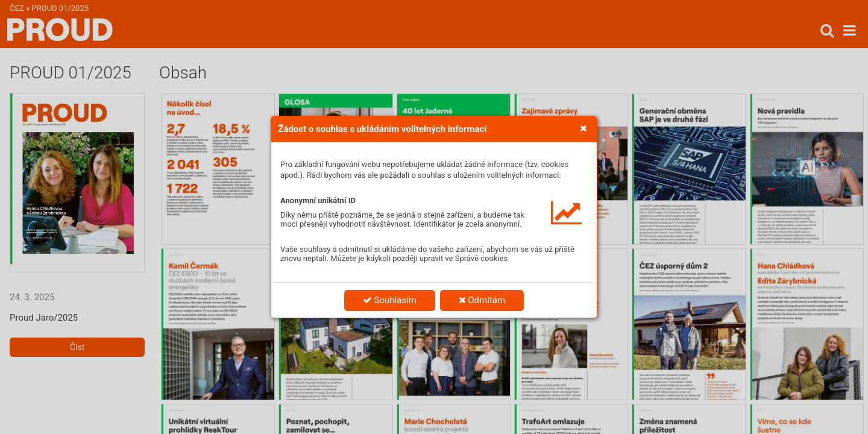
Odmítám (482, 300)
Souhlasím (390, 300)
